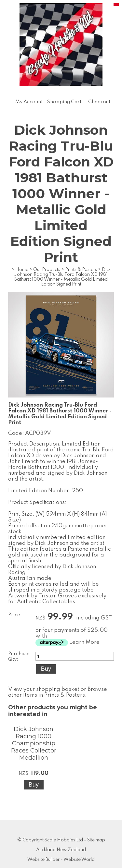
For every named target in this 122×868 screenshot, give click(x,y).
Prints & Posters (81, 270)
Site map (96, 840)
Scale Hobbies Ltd (64, 840)
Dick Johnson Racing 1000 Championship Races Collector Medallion (34, 743)
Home (22, 270)
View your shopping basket (44, 689)
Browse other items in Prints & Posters (58, 692)
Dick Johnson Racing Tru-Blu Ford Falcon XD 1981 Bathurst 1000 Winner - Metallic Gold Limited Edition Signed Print (63, 277)
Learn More (84, 642)
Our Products (47, 270)
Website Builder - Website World (61, 860)
